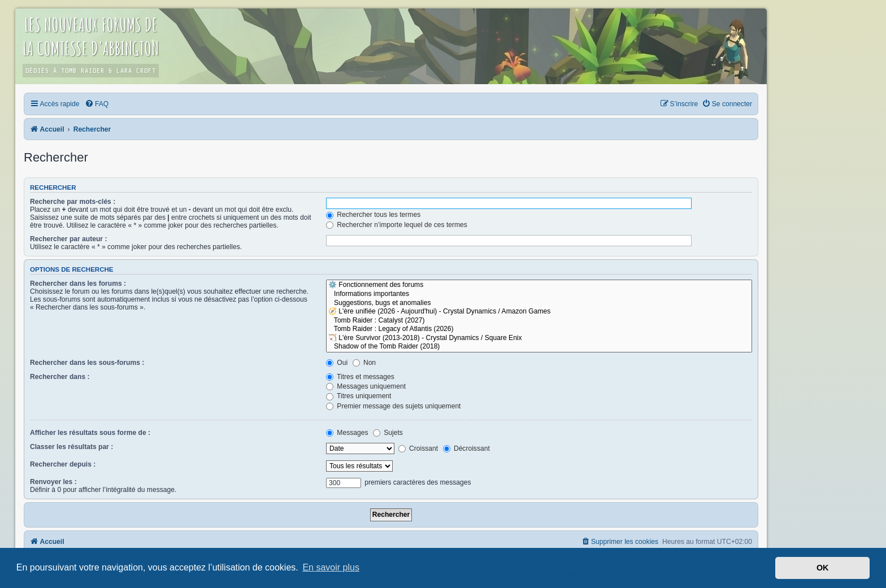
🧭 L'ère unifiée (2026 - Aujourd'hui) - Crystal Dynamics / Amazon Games (539, 312)
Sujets (388, 433)
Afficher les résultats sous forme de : (90, 433)
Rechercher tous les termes (373, 215)
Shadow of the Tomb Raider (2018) (539, 347)
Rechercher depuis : (63, 464)
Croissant (418, 448)
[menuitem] (97, 104)
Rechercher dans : (60, 377)
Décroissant (466, 448)
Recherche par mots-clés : (73, 202)
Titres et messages (360, 377)
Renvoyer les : (53, 482)
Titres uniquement (359, 396)
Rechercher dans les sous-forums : (87, 363)
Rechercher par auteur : (68, 239)
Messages (347, 433)
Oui (337, 363)
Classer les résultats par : (71, 447)
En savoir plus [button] (331, 567)
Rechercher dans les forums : (78, 284)
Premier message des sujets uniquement (394, 406)
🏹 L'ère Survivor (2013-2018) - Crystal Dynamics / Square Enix (539, 338)
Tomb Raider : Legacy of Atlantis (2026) (539, 329)
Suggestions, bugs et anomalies (539, 303)
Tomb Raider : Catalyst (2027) (539, 321)
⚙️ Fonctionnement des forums (539, 285)
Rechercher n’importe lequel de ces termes (397, 225)
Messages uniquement (366, 386)
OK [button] (823, 568)
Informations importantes (539, 294)
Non (364, 363)
